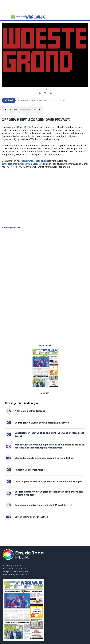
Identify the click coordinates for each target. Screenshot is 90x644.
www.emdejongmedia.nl (15, 575)
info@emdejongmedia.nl (16, 572)
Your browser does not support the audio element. (22, 109)
